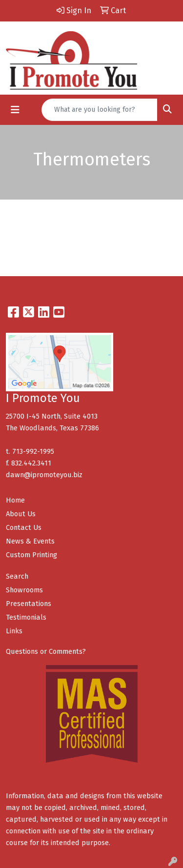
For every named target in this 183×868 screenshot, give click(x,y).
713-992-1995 (33, 451)
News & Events (30, 541)
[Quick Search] (100, 110)
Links (14, 631)
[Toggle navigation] (15, 110)
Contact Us (24, 527)
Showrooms (24, 590)
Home (15, 500)
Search (17, 576)
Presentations (29, 604)
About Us (21, 514)
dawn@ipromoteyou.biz (44, 475)
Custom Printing (31, 555)
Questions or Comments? (46, 651)
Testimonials (26, 617)
